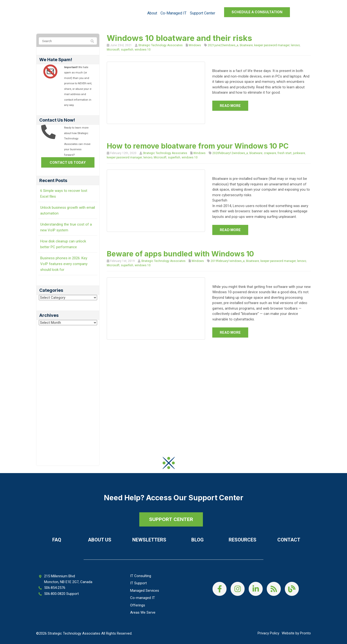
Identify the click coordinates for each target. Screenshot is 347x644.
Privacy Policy (268, 633)
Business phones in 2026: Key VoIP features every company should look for (64, 264)
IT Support (138, 583)
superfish (127, 50)
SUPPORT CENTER (171, 519)
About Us (100, 540)
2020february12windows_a (230, 153)
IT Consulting (141, 576)
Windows (195, 45)
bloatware (246, 45)
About (152, 13)
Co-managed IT (173, 13)
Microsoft (113, 50)
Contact (289, 540)
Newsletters (149, 540)
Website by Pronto (296, 633)
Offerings (138, 605)
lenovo (295, 45)
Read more (230, 106)
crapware (270, 153)
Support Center (203, 13)
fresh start (285, 153)
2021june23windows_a (223, 45)
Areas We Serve (143, 612)
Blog (197, 540)
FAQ (57, 540)
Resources (243, 540)
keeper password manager (272, 45)
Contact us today (68, 162)
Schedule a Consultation (257, 12)
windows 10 (143, 50)
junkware (299, 153)
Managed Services (145, 591)
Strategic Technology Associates (160, 45)
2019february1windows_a (228, 261)
